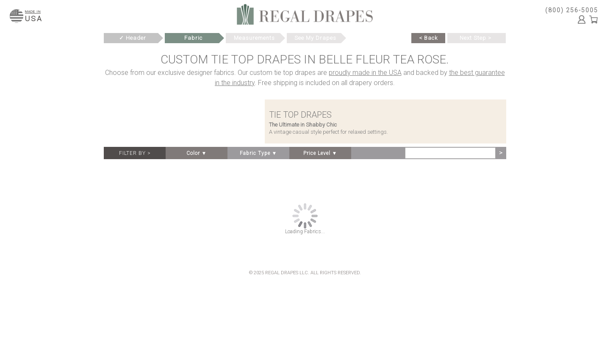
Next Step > (476, 38)
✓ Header (133, 38)
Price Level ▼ (320, 153)
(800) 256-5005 (572, 10)
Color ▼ (197, 153)
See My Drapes (315, 38)
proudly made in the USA (365, 73)
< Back (428, 38)
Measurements (254, 38)
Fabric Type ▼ (259, 153)
